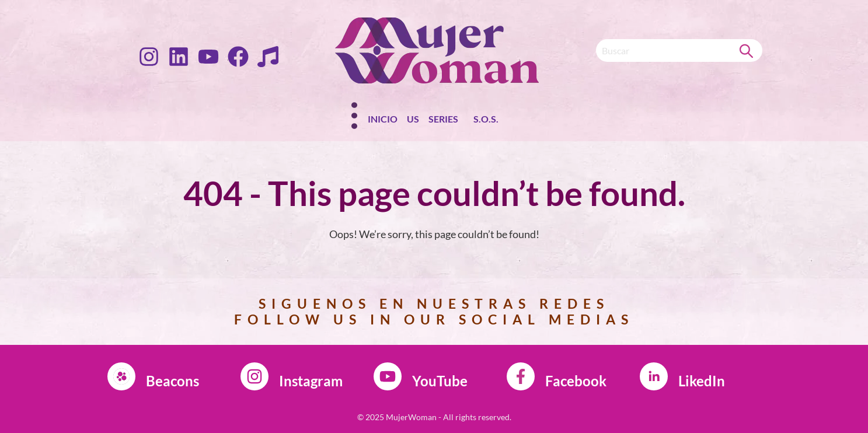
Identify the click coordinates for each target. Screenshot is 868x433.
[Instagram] (255, 376)
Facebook (576, 381)
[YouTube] (388, 376)
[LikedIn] (654, 376)
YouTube (440, 381)
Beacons (172, 381)
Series (443, 119)
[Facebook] (521, 376)
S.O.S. (486, 119)
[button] (446, 121)
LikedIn (702, 381)
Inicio (383, 119)
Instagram (311, 381)
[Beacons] (121, 376)
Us (413, 119)
